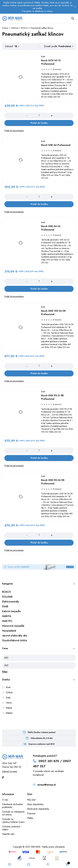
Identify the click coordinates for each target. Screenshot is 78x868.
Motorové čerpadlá (13, 626)
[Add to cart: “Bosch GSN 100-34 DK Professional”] (39, 373)
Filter (5, 672)
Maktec (9, 713)
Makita (9, 708)
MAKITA (7, 616)
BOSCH (24, 28)
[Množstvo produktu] (39, 115)
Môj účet (31, 800)
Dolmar (9, 692)
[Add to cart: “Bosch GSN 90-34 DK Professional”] (39, 543)
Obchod (15, 28)
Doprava (31, 813)
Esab (8, 698)
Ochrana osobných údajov (11, 828)
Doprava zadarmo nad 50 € (42, 744)
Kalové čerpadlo (12, 611)
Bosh (8, 687)
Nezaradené (9, 631)
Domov (5, 28)
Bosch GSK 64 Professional (56, 145)
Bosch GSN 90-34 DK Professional (53, 482)
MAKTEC (7, 621)
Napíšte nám (8, 834)
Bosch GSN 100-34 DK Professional (53, 313)
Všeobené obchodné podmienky (12, 806)
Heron (9, 703)
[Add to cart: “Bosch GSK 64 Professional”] (39, 204)
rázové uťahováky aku (15, 636)
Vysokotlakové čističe (14, 640)
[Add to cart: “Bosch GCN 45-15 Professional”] (39, 123)
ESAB (5, 606)
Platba (30, 818)
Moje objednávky (35, 804)
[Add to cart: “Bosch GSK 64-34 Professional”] (39, 289)
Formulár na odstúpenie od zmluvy (13, 813)
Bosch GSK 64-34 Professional (51, 228)
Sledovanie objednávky (38, 809)
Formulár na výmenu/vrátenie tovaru (13, 821)
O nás (5, 800)
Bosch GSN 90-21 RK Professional (52, 397)
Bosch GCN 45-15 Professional (51, 62)
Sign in (48, 864)
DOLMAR (7, 597)
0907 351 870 (49, 761)
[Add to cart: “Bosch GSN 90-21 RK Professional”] (39, 458)
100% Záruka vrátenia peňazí (41, 732)
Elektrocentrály (11, 602)
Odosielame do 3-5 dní (42, 738)
